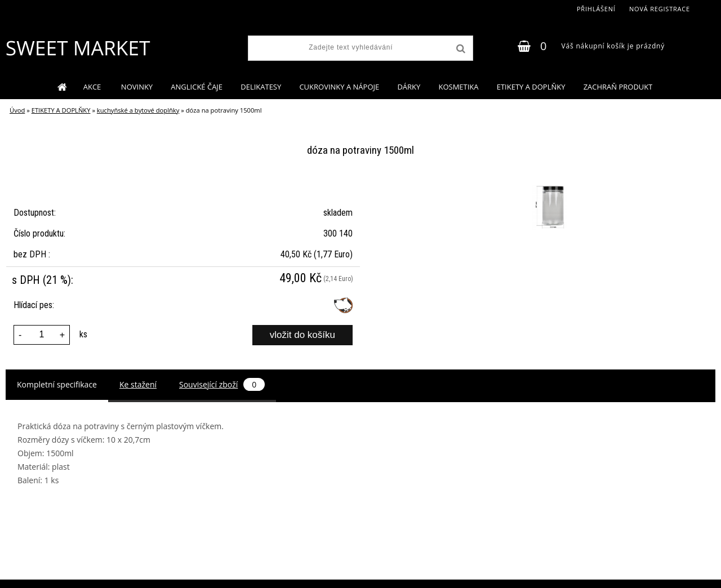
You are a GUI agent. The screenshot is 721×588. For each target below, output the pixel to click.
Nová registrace (660, 9)
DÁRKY (409, 87)
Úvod (17, 110)
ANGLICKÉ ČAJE (197, 87)
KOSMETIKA (458, 87)
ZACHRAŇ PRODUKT (618, 87)
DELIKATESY (261, 87)
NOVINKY (137, 87)
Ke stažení (138, 384)
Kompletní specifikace (57, 384)
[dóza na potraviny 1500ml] (551, 186)
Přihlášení (596, 9)
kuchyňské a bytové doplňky (138, 110)
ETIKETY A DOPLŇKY (531, 87)
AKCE (93, 87)
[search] (460, 49)
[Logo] (77, 48)
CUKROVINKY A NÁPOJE (339, 87)
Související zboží (222, 384)
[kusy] (42, 335)
